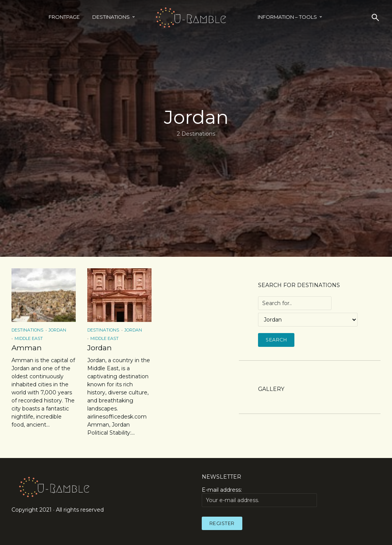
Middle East (29, 338)
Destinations (111, 17)
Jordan (57, 330)
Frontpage (64, 17)
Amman (26, 348)
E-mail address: (259, 496)
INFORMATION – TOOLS (287, 17)
